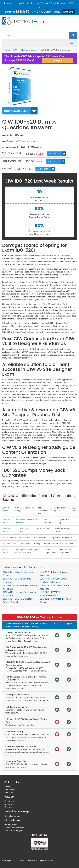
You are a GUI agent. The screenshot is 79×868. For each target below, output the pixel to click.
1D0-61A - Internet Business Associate (54, 573)
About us (9, 804)
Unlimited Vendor (12, 816)
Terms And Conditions (14, 828)
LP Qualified (25, 543)
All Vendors (10, 790)
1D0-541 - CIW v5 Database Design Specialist (18, 600)
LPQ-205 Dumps (9, 543)
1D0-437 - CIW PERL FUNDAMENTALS (51, 594)
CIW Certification (29, 50)
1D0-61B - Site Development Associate (55, 587)
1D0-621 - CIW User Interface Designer (55, 600)
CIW (15, 50)
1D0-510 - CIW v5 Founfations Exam (19, 573)
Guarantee (9, 807)
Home (7, 50)
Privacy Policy (11, 825)
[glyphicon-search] (73, 36)
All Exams (9, 792)
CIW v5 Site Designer (25, 141)
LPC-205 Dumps (9, 537)
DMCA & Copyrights (14, 831)
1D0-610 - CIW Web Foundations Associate (20, 587)
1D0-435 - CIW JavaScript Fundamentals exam (53, 580)
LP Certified (25, 537)
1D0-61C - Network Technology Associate (19, 594)
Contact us (9, 801)
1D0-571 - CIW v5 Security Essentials (17, 580)
